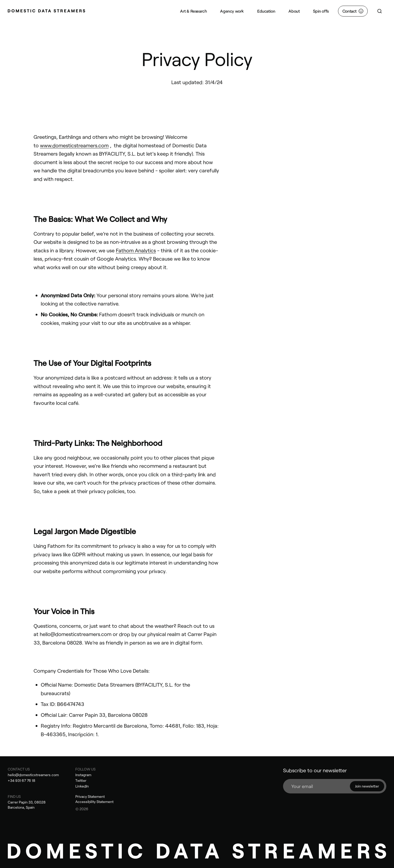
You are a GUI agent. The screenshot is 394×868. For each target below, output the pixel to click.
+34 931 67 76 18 (22, 780)
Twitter (81, 780)
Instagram (83, 775)
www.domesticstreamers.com (74, 145)
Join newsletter (367, 786)
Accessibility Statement (94, 802)
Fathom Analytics (136, 250)
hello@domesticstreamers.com (33, 775)
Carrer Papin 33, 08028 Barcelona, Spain (27, 805)
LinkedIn (82, 786)
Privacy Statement (90, 796)
